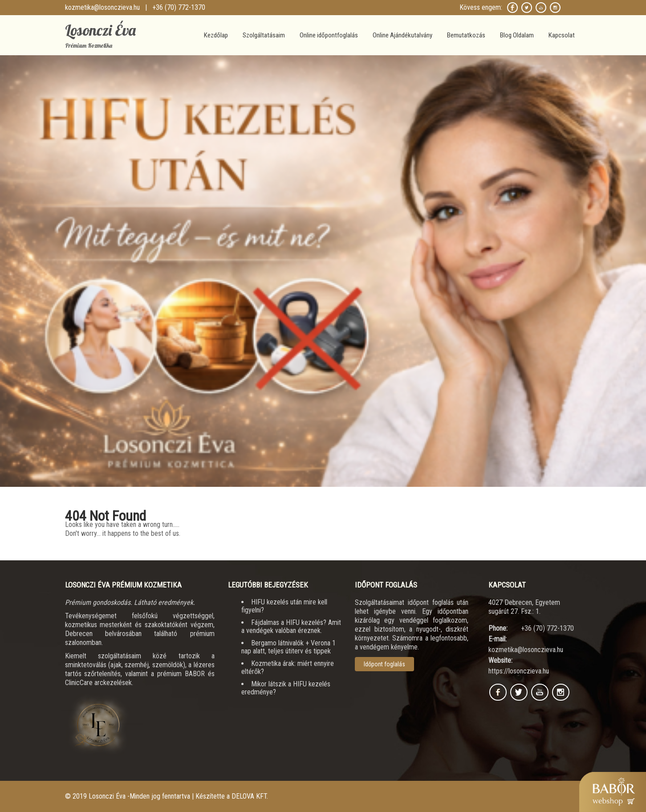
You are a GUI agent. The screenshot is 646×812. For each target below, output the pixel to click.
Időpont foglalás (384, 664)
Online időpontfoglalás (329, 35)
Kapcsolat (562, 35)
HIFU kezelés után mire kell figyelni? (284, 606)
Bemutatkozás (466, 35)
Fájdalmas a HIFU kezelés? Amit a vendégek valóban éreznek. (291, 626)
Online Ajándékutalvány (402, 35)
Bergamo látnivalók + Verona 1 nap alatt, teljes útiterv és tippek (288, 647)
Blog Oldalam (517, 35)
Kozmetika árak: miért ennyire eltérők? (288, 667)
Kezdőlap (216, 35)
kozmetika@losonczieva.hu (102, 7)
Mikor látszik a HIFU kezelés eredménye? (286, 688)
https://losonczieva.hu (519, 671)
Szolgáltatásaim (264, 35)
